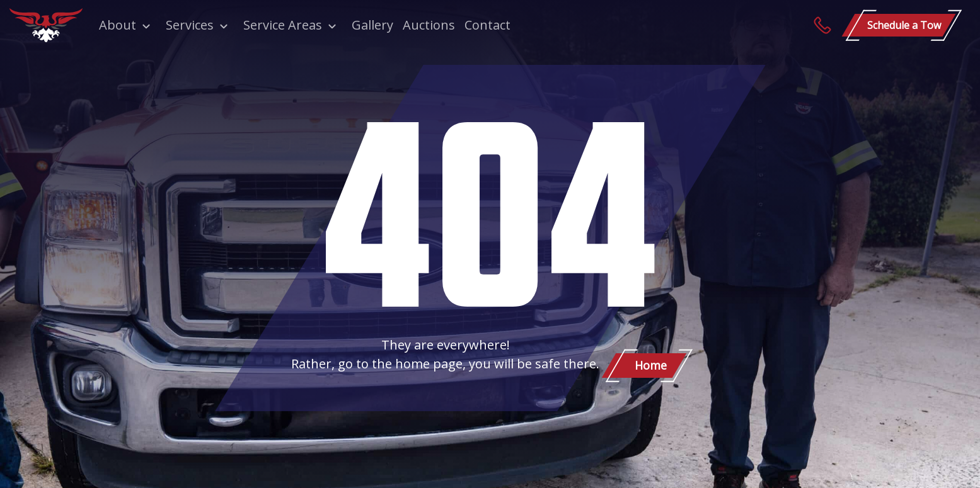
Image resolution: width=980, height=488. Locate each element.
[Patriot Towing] (46, 25)
